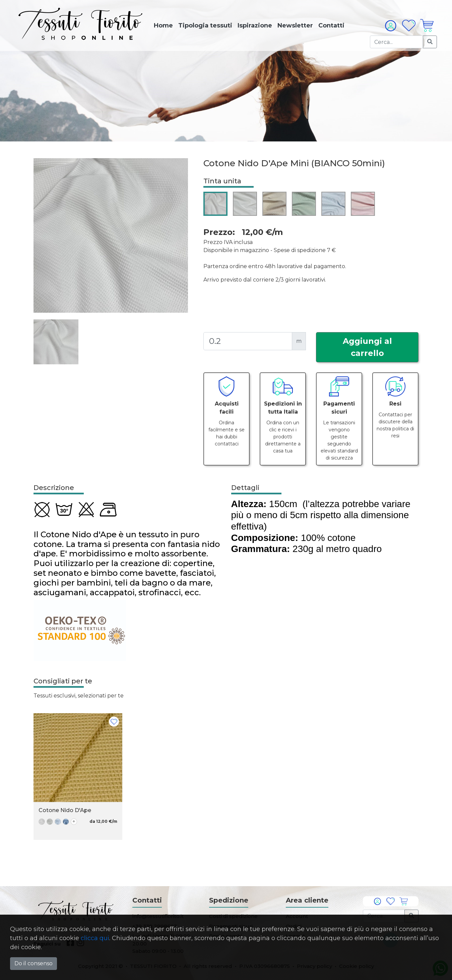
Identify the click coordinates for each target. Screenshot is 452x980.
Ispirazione (255, 25)
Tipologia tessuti (205, 25)
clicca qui (95, 938)
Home (163, 25)
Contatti (331, 25)
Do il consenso (34, 963)
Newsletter (295, 25)
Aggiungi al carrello (367, 347)
